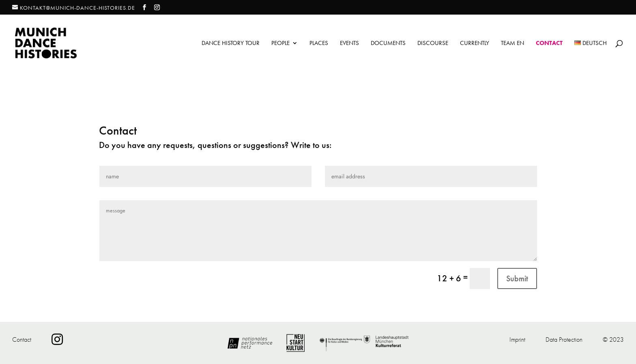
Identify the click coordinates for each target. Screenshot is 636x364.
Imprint (517, 339)
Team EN (512, 44)
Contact (549, 44)
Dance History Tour (231, 44)
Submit (517, 278)
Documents (388, 44)
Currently (475, 44)
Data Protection (564, 339)
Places (319, 44)
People (280, 44)
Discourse (433, 44)
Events (349, 44)
